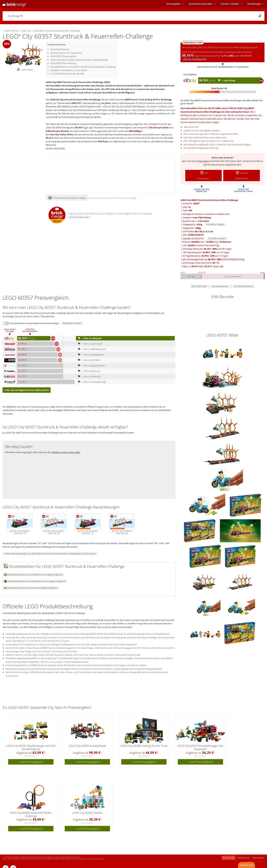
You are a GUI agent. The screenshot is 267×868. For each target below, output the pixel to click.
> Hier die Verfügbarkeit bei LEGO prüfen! (27, 390)
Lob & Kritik (247, 865)
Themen (230, 4)
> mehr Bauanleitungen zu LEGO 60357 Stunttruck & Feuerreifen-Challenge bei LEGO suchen (50, 554)
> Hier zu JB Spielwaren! (91, 366)
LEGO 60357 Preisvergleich (63, 56)
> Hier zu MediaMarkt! (90, 355)
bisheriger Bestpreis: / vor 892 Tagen (207, 249)
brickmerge (229, 858)
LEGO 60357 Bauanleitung (63, 63)
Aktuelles (200, 4)
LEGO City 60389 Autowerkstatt (87, 746)
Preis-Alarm (203, 161)
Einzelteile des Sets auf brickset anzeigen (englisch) (31, 588)
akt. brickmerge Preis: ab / (214, 259)
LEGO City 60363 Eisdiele (87, 813)
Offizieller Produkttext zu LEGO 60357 (69, 70)
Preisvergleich (173, 4)
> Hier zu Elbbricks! (88, 376)
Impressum (258, 858)
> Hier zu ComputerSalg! (91, 382)
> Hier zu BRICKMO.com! (91, 349)
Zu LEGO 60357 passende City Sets (67, 74)
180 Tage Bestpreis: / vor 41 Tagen (206, 252)
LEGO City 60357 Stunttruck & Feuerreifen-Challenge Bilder (79, 60)
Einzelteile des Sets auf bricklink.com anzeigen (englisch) (33, 575)
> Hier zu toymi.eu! (88, 371)
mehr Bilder (24, 70)
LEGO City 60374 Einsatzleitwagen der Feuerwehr (200, 747)
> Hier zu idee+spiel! (89, 344)
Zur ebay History (220, 286)
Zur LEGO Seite (199, 286)
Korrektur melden (215, 224)
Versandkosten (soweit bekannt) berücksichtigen (35, 323)
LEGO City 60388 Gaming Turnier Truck (144, 746)
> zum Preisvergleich (31, 762)
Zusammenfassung (60, 49)
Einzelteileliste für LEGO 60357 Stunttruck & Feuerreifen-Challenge (83, 67)
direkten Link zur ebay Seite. (66, 452)
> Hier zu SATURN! (88, 360)
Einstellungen (254, 4)
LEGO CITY (76, 103)
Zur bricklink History (244, 286)
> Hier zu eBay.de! (89, 338)
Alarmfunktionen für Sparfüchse (66, 53)
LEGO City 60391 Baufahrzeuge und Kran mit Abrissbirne (31, 747)
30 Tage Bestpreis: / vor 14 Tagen (205, 256)
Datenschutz (243, 858)
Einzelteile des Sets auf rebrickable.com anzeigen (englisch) (35, 581)
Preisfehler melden (72, 323)
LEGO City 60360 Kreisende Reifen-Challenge (31, 814)
